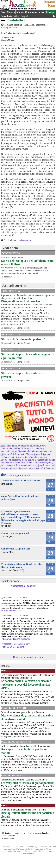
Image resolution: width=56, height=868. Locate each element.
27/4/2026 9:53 (21, 598)
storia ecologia (24, 240)
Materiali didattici (13, 25)
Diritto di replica (31, 851)
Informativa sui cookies (13, 851)
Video (16, 16)
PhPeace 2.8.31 (23, 849)
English (25, 16)
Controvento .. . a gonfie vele (15, 533)
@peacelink (7, 598)
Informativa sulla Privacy (42, 849)
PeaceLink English (14, 775)
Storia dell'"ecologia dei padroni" (23, 339)
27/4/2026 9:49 (21, 616)
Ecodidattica (16, 20)
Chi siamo (50, 2)
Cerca (52, 6)
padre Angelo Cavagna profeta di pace (20, 496)
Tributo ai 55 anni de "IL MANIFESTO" (22, 481)
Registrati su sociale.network (28, 657)
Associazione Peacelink (23, 586)
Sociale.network (10, 581)
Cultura (11, 12)
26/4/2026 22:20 (22, 644)
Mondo (20, 12)
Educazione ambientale (36, 25)
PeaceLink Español (14, 708)
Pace (3, 12)
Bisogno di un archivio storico (20, 301)
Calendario (6, 16)
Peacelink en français (16, 742)
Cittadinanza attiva (35, 12)
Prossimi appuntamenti (17, 475)
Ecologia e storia (9, 28)
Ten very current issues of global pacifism (28, 783)
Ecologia (50, 12)
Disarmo (7, 671)
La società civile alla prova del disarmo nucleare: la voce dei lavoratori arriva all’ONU (26, 684)
